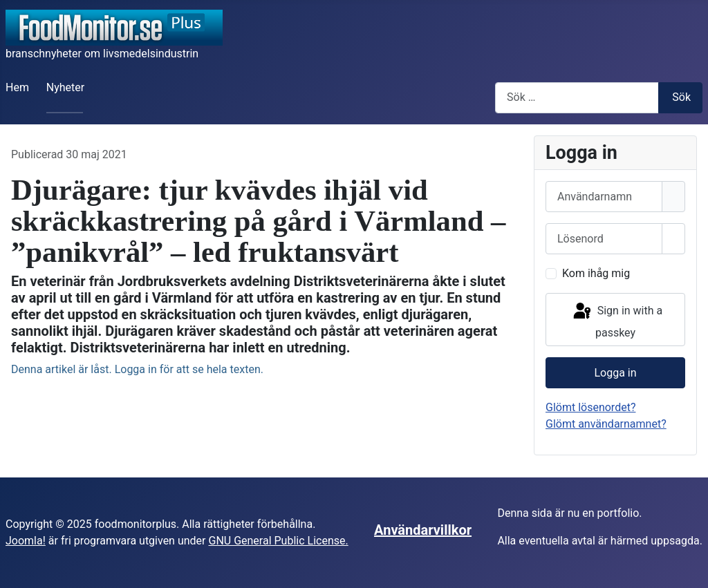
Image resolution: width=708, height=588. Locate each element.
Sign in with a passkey (617, 320)
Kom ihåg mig (596, 273)
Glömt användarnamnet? (606, 424)
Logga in (615, 373)
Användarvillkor (423, 530)
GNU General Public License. (278, 541)
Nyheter (65, 87)
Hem (17, 87)
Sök (681, 97)
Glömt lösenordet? (590, 407)
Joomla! (26, 541)
